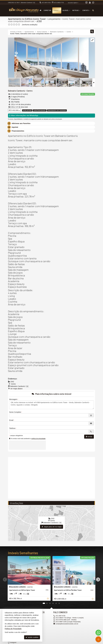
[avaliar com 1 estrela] (9, 25)
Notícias (76, 10)
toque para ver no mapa (52, 527)
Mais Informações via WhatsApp (24, 115)
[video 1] (51, 478)
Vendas (57, 10)
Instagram (13, 642)
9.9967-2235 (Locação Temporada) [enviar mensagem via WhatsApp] (68, 622)
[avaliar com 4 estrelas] (17, 25)
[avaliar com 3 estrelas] (14, 25)
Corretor (47, 10)
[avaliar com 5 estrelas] (19, 25)
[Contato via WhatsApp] (98, 633)
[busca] (93, 10)
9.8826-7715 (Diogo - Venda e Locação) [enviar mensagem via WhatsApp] (70, 618)
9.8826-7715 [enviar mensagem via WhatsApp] (59, 3)
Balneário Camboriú (16, 91)
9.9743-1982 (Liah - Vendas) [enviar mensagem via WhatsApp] (66, 620)
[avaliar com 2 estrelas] (12, 25)
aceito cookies (32, 637)
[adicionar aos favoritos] (48, 599)
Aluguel (66, 10)
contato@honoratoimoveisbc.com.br (67, 624)
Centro (30, 91)
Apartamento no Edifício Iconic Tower (27, 19)
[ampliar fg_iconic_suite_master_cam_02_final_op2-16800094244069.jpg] (48, 58)
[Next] (98, 579)
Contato (86, 10)
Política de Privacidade (13, 629)
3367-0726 (46, 3)
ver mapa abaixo (16, 389)
